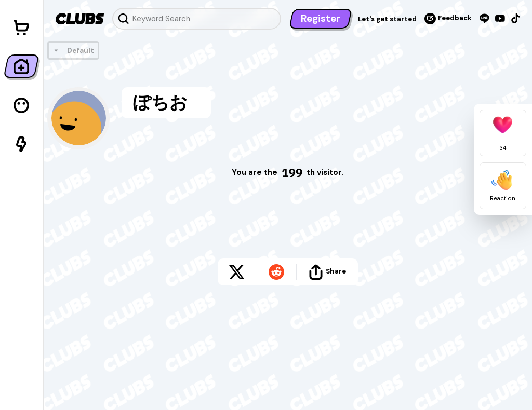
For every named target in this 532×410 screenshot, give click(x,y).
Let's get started (387, 19)
